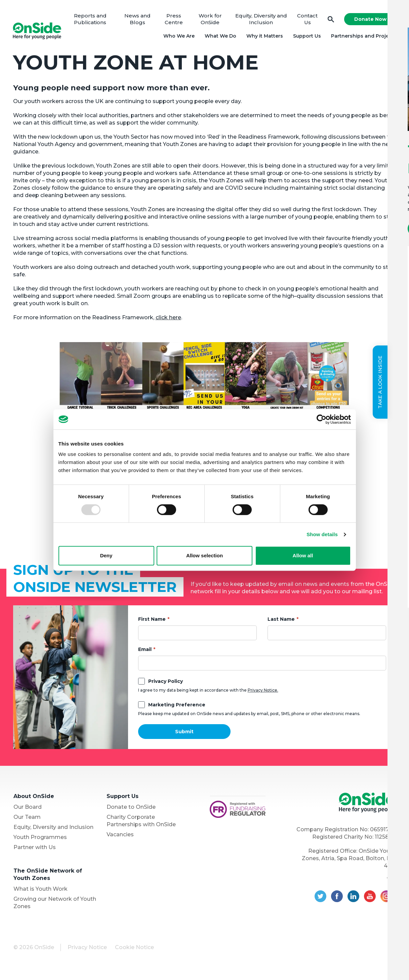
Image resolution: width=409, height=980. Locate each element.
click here (168, 319)
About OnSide (34, 798)
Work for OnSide (211, 20)
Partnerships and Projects (363, 37)
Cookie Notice (134, 949)
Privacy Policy (166, 683)
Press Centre (175, 20)
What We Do (219, 37)
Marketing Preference (177, 707)
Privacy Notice (87, 949)
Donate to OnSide (131, 809)
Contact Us (307, 20)
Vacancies (120, 836)
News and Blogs (139, 20)
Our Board (28, 809)
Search (330, 20)
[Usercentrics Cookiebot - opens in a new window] (321, 419)
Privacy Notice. (263, 692)
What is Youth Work (40, 891)
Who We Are (178, 37)
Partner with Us (35, 849)
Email (145, 651)
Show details (322, 534)
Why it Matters (264, 37)
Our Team (27, 819)
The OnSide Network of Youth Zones (48, 876)
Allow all (303, 555)
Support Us (306, 37)
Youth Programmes (40, 839)
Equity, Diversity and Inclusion (261, 20)
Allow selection (204, 555)
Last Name (281, 621)
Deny (106, 555)
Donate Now (369, 20)
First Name (152, 621)
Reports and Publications (93, 20)
